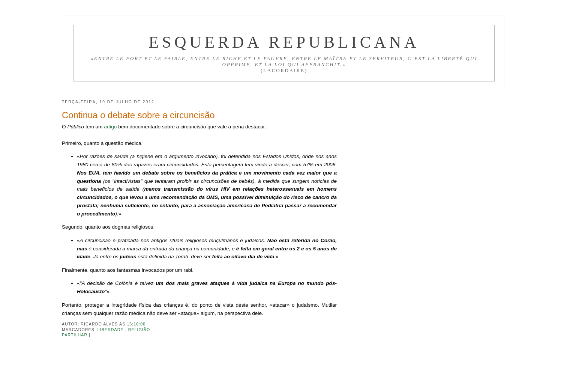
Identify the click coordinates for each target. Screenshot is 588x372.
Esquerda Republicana (284, 42)
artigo (110, 127)
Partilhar (75, 335)
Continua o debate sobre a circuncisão (138, 115)
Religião (139, 330)
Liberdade (111, 330)
